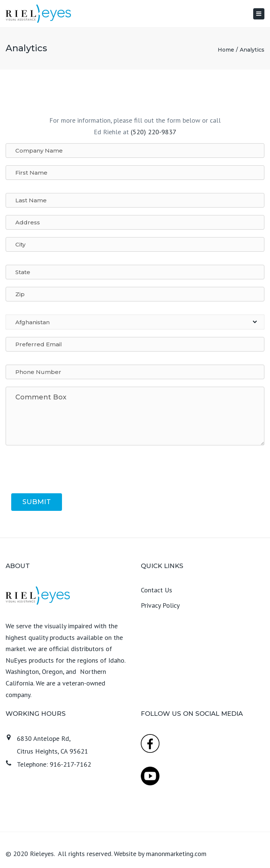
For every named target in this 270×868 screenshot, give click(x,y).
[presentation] (68, 471)
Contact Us (156, 590)
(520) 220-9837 (153, 132)
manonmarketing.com (176, 854)
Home (226, 50)
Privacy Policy (160, 605)
